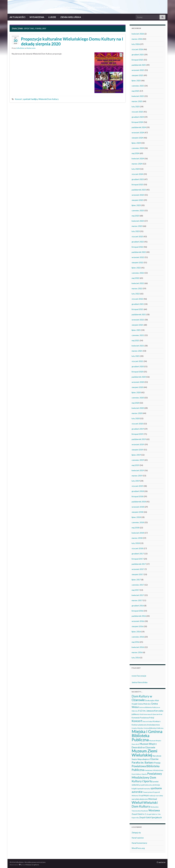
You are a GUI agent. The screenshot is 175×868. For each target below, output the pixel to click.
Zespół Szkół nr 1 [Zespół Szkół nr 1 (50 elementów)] (139, 814)
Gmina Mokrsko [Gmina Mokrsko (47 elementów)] (144, 704)
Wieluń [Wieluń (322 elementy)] (137, 802)
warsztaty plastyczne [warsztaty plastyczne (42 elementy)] (140, 799)
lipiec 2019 (136, 455)
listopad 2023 (137, 184)
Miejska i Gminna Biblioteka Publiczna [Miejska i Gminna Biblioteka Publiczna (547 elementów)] (147, 736)
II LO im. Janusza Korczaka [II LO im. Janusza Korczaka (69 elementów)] (151, 711)
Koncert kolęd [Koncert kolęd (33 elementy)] (148, 721)
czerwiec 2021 (138, 335)
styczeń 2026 (137, 49)
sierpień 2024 (137, 138)
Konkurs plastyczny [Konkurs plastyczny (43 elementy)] (139, 725)
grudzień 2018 (138, 491)
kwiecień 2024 (138, 158)
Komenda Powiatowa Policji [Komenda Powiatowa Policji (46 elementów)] (143, 718)
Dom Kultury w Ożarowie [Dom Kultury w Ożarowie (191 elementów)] (142, 698)
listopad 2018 (137, 496)
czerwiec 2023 (138, 210)
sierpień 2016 (137, 626)
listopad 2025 (137, 60)
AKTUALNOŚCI (17, 17)
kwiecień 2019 (138, 470)
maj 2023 (135, 216)
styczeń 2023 (137, 236)
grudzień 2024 (138, 117)
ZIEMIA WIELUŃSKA (71, 17)
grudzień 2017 (138, 554)
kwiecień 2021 (138, 346)
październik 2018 (139, 502)
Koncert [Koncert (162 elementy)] (137, 721)
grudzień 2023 (138, 179)
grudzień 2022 (138, 242)
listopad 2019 (137, 434)
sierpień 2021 (137, 325)
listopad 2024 (137, 122)
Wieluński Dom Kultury (48, 99)
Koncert (19, 99)
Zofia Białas (21, 48)
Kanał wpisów (138, 838)
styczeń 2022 (137, 299)
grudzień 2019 (138, 429)
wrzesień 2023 (138, 195)
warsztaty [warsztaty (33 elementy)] (159, 796)
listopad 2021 (137, 309)
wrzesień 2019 (138, 444)
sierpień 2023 (137, 200)
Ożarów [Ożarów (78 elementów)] (154, 759)
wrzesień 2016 (138, 621)
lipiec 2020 (136, 392)
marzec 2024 (137, 164)
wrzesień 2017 (138, 569)
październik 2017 (139, 564)
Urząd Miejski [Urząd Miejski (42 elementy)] (144, 795)
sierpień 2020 (137, 387)
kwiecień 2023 (138, 221)
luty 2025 (136, 106)
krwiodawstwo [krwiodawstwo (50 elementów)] (154, 725)
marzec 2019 (137, 476)
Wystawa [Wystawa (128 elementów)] (154, 810)
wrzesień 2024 (138, 132)
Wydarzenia (31, 48)
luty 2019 (136, 481)
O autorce (161, 862)
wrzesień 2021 (138, 320)
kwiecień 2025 (138, 96)
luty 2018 (136, 543)
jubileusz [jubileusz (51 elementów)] (135, 714)
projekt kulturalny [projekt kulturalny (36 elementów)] (146, 785)
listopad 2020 (137, 372)
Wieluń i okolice (88, 3)
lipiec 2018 (136, 517)
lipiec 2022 (136, 268)
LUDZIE (52, 17)
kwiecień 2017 (138, 595)
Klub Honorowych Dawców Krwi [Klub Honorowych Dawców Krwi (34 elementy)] (151, 714)
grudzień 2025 (138, 55)
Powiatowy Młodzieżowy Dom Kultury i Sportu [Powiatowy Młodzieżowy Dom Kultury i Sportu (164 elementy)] (147, 777)
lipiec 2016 (136, 632)
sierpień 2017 (137, 574)
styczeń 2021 (137, 361)
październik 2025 (139, 65)
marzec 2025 (137, 101)
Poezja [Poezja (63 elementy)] (157, 763)
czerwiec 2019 (138, 460)
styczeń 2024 (137, 174)
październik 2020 (139, 377)
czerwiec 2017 (138, 585)
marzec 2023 (137, 226)
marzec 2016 (137, 652)
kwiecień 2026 (138, 34)
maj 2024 (135, 153)
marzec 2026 (137, 39)
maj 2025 (135, 91)
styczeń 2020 (137, 424)
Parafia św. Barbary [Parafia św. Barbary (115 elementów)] (143, 762)
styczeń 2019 (137, 486)
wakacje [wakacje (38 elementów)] (153, 796)
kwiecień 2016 (138, 647)
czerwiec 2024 (138, 148)
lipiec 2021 (136, 330)
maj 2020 (135, 403)
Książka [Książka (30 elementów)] (134, 728)
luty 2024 (136, 169)
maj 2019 (135, 465)
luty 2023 (136, 231)
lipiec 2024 (136, 143)
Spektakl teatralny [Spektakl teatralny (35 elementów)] (144, 789)
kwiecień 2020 (138, 408)
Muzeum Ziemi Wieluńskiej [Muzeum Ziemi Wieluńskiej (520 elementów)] (145, 753)
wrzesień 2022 (138, 257)
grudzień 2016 (138, 606)
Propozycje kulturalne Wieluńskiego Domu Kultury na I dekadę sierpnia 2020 (72, 41)
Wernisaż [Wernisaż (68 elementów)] (153, 799)
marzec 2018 (137, 538)
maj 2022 (135, 278)
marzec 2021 (137, 351)
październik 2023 (139, 190)
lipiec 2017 (136, 580)
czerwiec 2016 (138, 637)
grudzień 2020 (138, 366)
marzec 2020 (137, 413)
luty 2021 (136, 356)
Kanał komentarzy (139, 843)
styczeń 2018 (137, 548)
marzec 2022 (137, 288)
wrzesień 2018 (138, 507)
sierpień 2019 (137, 450)
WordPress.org (138, 848)
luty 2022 (136, 294)
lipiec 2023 (136, 205)
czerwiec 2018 (138, 522)
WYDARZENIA (37, 17)
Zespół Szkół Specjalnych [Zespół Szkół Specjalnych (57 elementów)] (151, 817)
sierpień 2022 (137, 262)
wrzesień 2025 (138, 70)
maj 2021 (135, 340)
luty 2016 (136, 658)
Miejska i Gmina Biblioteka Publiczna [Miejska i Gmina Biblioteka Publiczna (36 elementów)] (150, 728)
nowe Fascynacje (139, 676)
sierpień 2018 (137, 512)
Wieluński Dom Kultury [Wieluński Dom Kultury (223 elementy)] (145, 804)
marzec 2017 (137, 600)
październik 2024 (139, 127)
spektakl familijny (30, 99)
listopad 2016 (137, 611)
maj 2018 (135, 528)
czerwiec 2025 (138, 86)
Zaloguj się (136, 833)
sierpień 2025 (137, 75)
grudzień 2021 (138, 304)
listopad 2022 (137, 247)
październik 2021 (139, 314)
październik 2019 (139, 439)
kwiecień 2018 (138, 533)
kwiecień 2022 (138, 283)
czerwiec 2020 (138, 398)
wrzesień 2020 (138, 382)
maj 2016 (135, 642)
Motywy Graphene (32, 865)
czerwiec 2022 (138, 273)
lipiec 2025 (136, 81)
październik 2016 (139, 616)
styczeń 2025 (137, 112)
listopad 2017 (137, 559)
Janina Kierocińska (140, 682)
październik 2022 (139, 252)
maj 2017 (135, 590)
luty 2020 (136, 418)
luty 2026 (136, 44)
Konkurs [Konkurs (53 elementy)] (157, 721)
